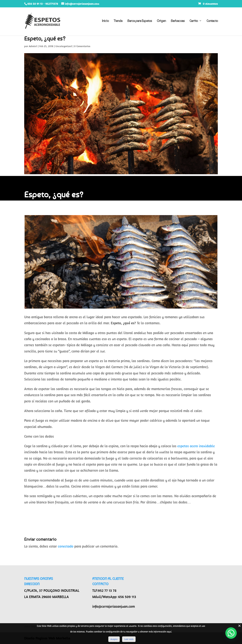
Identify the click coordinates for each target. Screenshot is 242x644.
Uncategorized (64, 46)
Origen (161, 21)
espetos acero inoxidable (196, 446)
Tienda (118, 21)
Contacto (212, 21)
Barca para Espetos (140, 21)
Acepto (114, 639)
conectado (66, 546)
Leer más (129, 639)
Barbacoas (178, 21)
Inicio (105, 21)
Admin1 (33, 46)
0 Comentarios (82, 46)
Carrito (194, 21)
